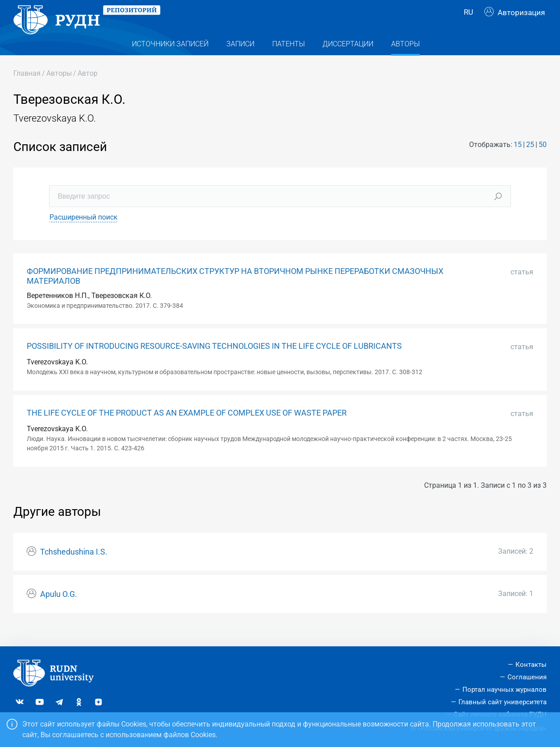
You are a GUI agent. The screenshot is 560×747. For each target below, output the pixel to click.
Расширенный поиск (84, 233)
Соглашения (527, 677)
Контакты (531, 665)
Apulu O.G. (59, 610)
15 (518, 160)
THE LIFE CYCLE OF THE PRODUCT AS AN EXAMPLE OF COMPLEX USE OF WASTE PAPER (187, 429)
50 (543, 160)
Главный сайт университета (503, 702)
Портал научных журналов (505, 690)
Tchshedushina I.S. (74, 567)
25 (530, 160)
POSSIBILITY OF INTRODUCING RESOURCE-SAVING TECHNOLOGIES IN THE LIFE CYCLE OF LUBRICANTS (214, 362)
